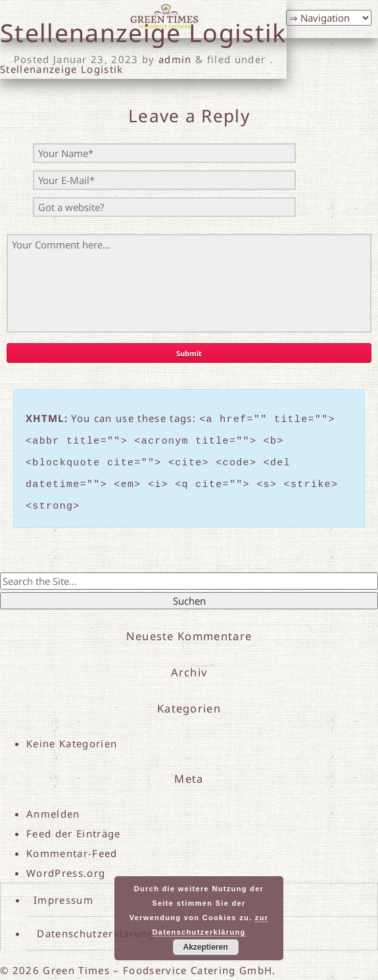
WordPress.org (66, 863)
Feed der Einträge (74, 824)
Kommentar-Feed (72, 843)
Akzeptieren (205, 947)
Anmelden (53, 804)
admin (175, 59)
